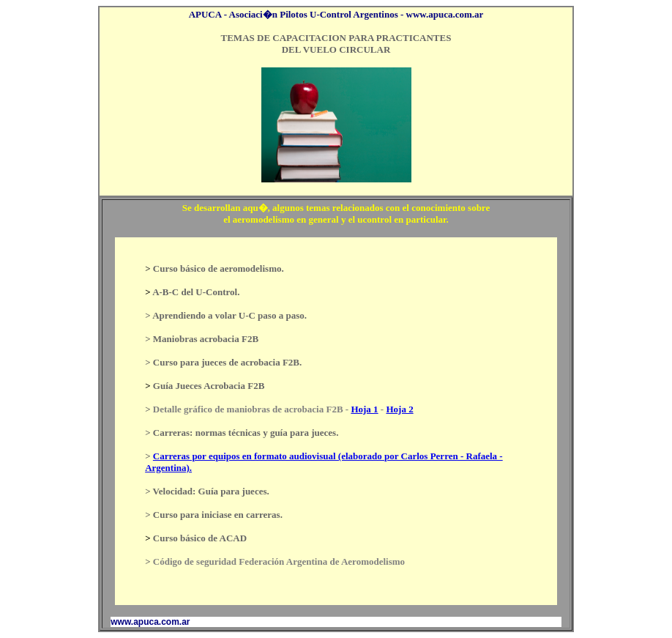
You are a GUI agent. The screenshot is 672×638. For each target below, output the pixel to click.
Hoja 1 (364, 409)
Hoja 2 (399, 409)
